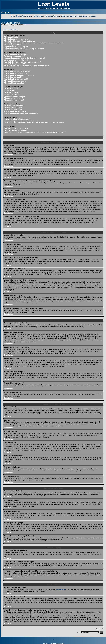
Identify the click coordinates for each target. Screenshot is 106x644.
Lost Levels (54, 4)
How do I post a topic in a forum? (17, 71)
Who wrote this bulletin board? (16, 128)
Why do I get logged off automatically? (19, 41)
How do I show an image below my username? (23, 62)
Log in (93, 16)
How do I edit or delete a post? (16, 73)
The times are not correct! (14, 56)
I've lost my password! (13, 45)
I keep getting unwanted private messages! (21, 121)
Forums (48, 8)
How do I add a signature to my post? (19, 75)
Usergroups (38, 16)
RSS (53, 640)
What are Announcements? (15, 96)
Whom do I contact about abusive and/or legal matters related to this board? (35, 132)
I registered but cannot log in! (16, 47)
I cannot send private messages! (17, 119)
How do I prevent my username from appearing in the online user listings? (34, 43)
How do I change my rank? (15, 64)
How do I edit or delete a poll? (16, 79)
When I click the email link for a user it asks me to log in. (27, 66)
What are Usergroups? (13, 110)
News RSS (66, 8)
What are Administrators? (14, 106)
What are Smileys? (11, 92)
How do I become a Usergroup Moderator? (21, 113)
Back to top (8, 155)
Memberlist (27, 16)
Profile (56, 16)
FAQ (13, 16)
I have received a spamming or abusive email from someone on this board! (34, 123)
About (40, 8)
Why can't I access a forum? (15, 81)
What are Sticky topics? (13, 98)
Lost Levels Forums (10, 23)
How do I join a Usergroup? (15, 111)
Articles (56, 8)
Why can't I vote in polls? (14, 83)
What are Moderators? (13, 108)
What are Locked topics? (14, 100)
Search (19, 16)
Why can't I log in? (11, 37)
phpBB (49, 643)
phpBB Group (61, 589)
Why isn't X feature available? (16, 130)
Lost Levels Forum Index (11, 30)
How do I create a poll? (13, 77)
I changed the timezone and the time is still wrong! (24, 58)
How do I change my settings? (16, 54)
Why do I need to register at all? (17, 39)
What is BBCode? (11, 89)
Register (49, 16)
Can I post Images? (12, 94)
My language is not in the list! (16, 60)
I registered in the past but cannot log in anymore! (24, 49)
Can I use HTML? (11, 90)
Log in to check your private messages (75, 16)
